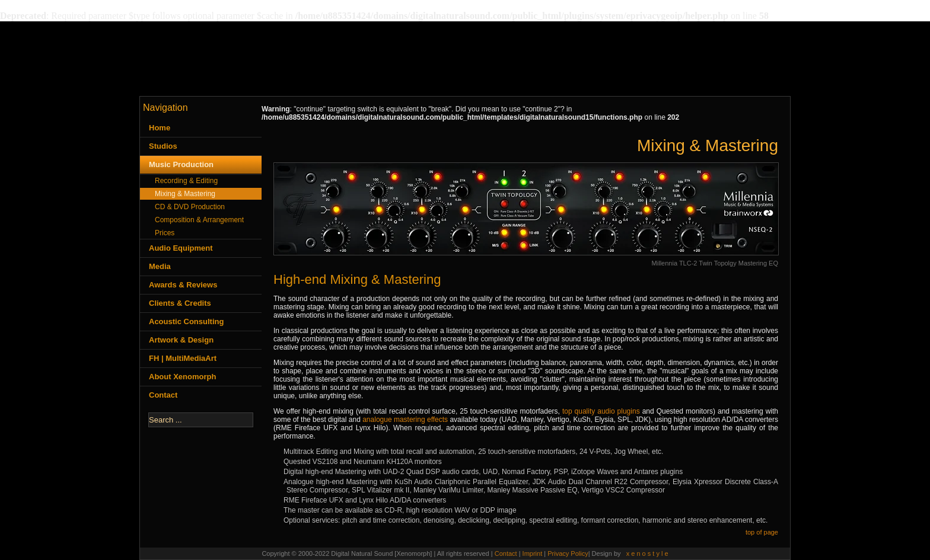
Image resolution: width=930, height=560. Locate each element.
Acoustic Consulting (186, 321)
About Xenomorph (182, 377)
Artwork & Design (181, 340)
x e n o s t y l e (647, 553)
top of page (762, 532)
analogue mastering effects (405, 420)
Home (160, 128)
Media (160, 266)
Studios (163, 146)
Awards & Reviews (183, 285)
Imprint (534, 553)
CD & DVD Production (190, 207)
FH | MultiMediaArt (183, 358)
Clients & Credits (180, 303)
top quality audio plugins (601, 411)
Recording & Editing (186, 181)
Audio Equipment (181, 248)
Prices (165, 233)
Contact (163, 395)
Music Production (181, 164)
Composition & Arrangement (199, 220)
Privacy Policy (568, 553)
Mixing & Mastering (185, 194)
